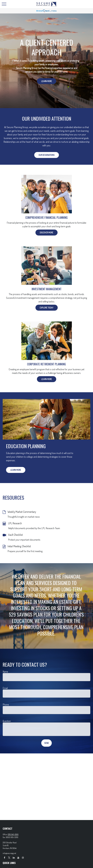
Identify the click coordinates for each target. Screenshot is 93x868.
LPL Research (15, 523)
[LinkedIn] (14, 858)
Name (5, 672)
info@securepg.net (9, 853)
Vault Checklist (15, 535)
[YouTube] (18, 858)
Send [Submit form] (46, 743)
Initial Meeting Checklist (19, 546)
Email (5, 688)
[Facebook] (5, 858)
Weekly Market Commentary (22, 512)
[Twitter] (9, 858)
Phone (6, 705)
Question (7, 721)
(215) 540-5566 (13, 834)
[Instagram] (23, 858)
